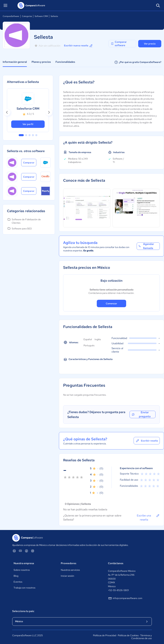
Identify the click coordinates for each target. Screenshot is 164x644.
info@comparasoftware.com (125, 598)
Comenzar (111, 303)
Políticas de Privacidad (105, 635)
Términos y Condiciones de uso (142, 637)
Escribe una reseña (148, 517)
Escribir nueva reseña (79, 46)
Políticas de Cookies (128, 635)
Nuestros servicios (70, 570)
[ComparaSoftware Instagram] (33, 551)
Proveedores (69, 563)
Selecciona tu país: (23, 611)
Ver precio (150, 44)
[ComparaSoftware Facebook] (26, 551)
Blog (16, 576)
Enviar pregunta (141, 414)
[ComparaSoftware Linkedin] (14, 551)
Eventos (18, 582)
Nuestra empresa (24, 563)
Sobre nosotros (22, 570)
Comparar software (119, 44)
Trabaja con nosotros (24, 588)
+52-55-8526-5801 (118, 590)
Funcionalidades (65, 62)
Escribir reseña (147, 441)
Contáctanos (116, 563)
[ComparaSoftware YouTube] (20, 551)
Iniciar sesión (67, 576)
